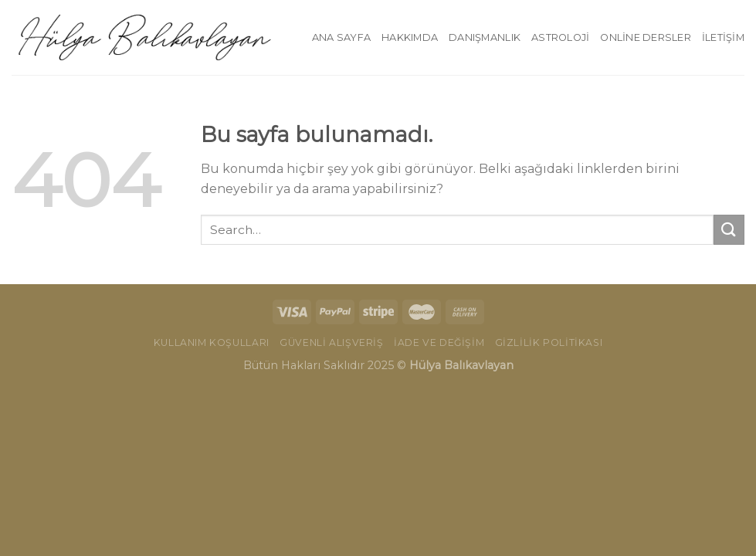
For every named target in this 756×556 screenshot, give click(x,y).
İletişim (723, 37)
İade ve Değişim (439, 342)
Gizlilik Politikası (549, 342)
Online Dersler (646, 37)
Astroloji (560, 37)
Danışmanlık (485, 37)
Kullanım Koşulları (212, 342)
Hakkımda (410, 37)
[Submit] (729, 230)
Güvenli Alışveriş (331, 342)
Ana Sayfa (341, 37)
